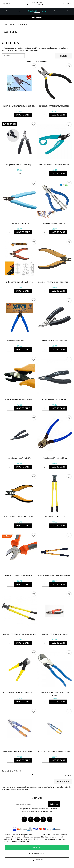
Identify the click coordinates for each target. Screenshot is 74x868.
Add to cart (23, 115)
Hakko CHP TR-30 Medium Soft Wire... (19, 282)
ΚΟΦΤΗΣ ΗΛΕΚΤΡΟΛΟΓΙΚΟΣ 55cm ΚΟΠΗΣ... (19, 634)
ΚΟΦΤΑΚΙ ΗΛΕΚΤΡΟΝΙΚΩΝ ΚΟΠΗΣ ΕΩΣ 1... (55, 282)
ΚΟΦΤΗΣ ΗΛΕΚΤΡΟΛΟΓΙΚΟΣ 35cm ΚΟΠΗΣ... (55, 576)
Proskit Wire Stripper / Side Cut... (55, 223)
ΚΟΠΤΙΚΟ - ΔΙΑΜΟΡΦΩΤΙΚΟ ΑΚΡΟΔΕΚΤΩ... (19, 106)
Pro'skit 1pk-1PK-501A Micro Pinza (55, 341)
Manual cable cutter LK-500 (55, 517)
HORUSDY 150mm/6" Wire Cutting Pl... (19, 576)
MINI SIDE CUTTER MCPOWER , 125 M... (55, 106)
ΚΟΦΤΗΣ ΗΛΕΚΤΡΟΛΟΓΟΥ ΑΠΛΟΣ (55, 634)
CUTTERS (10, 32)
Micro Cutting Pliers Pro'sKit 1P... (19, 458)
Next (69, 775)
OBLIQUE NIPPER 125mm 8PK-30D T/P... (55, 165)
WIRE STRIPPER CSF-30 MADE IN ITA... (19, 517)
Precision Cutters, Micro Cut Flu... (19, 341)
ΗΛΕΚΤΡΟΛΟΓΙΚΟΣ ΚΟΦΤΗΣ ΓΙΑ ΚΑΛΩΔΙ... (19, 693)
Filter (64, 56)
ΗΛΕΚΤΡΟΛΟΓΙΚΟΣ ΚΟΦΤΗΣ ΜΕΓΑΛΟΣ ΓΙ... (19, 751)
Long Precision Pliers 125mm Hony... (19, 165)
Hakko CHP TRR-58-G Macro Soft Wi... (19, 399)
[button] (7, 11)
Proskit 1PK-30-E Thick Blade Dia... (55, 399)
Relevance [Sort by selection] (13, 56)
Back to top (63, 782)
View (19, 173)
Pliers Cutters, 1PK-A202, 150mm (55, 458)
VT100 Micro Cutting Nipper (19, 223)
